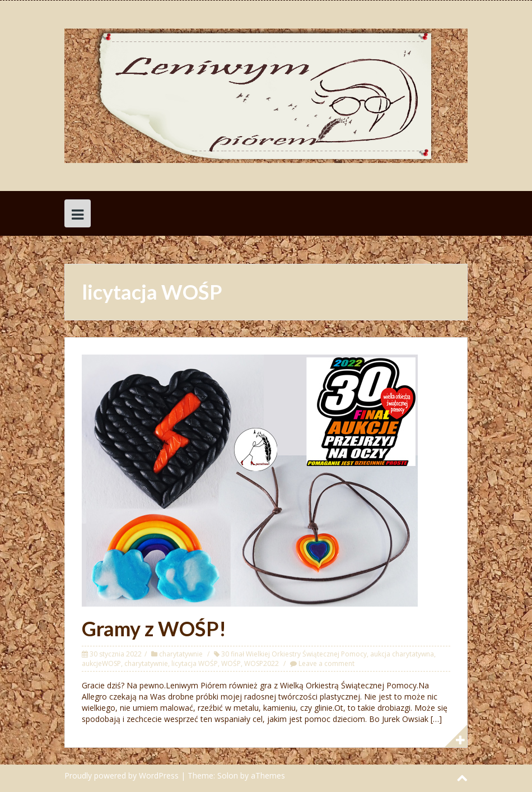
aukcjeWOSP (101, 663)
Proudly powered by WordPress (122, 775)
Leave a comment (326, 663)
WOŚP (231, 663)
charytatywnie (181, 654)
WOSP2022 (262, 663)
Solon (228, 775)
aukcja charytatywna (402, 654)
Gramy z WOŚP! (154, 628)
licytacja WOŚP (195, 663)
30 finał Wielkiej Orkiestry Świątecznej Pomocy (294, 654)
